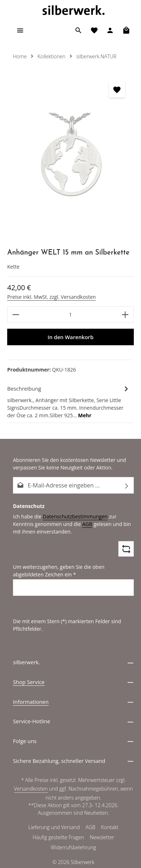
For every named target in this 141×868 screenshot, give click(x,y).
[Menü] (20, 30)
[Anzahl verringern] (16, 315)
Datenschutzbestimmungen (72, 516)
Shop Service (29, 682)
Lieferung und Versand (54, 828)
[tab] (69, 401)
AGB (63, 524)
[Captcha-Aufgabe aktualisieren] (126, 549)
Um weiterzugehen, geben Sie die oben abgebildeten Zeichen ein (72, 570)
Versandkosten (31, 789)
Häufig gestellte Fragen (59, 838)
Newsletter (102, 838)
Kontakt (110, 828)
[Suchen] (78, 30)
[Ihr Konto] (110, 30)
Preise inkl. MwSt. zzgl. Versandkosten (50, 297)
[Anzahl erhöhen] (125, 315)
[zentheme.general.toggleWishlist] (117, 89)
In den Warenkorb (70, 337)
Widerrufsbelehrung (73, 848)
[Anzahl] (70, 315)
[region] (70, 157)
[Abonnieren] (127, 485)
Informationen (31, 702)
